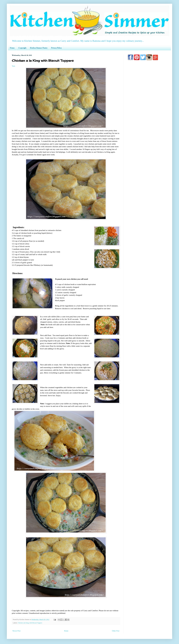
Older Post (116, 631)
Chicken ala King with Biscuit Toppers (30, 623)
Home (12, 48)
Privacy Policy (56, 48)
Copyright (22, 48)
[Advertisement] (147, 133)
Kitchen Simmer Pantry (39, 48)
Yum (13, 66)
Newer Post (16, 631)
